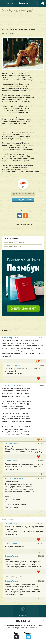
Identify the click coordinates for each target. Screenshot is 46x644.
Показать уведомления (8, 4)
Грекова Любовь (11, 461)
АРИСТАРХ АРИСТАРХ (13, 385)
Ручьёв (16, 229)
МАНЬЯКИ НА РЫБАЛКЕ (23, 242)
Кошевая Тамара (8, 33)
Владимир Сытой (11, 338)
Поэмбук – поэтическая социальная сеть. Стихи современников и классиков (23, 4)
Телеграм (28, 636)
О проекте (23, 615)
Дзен (16, 636)
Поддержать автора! (25, 200)
